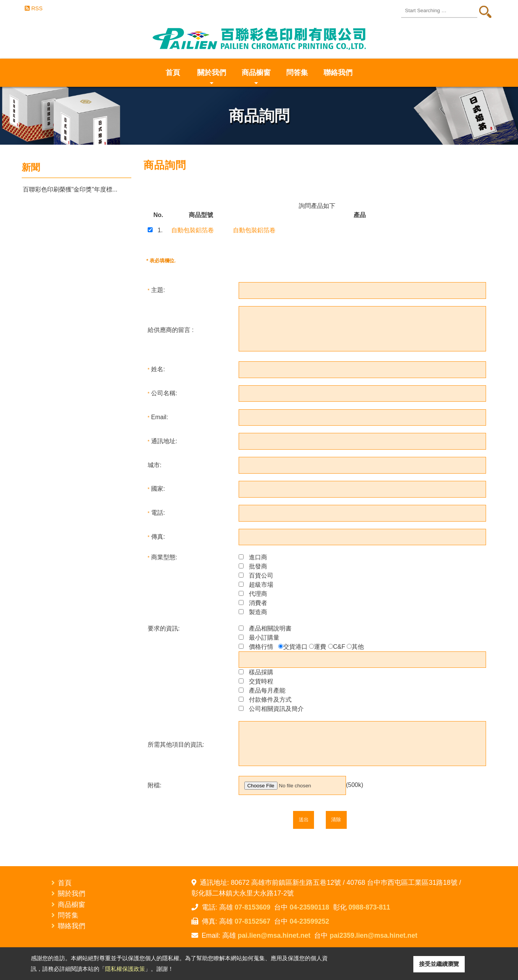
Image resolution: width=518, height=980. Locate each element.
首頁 (173, 73)
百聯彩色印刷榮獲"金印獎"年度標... (70, 189)
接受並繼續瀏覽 (439, 964)
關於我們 (212, 78)
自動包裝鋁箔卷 (193, 230)
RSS (37, 8)
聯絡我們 (338, 73)
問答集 (297, 73)
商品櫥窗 (256, 78)
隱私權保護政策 (125, 969)
